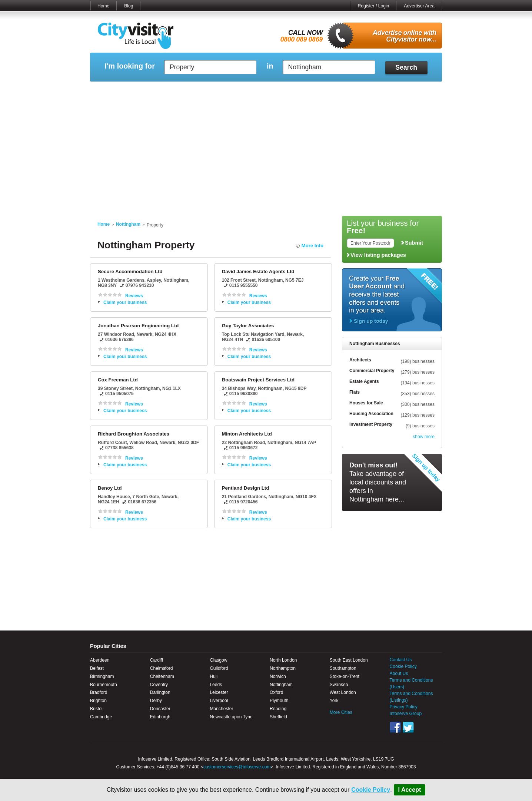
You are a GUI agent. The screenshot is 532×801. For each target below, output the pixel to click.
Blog (129, 6)
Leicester (219, 692)
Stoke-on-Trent (345, 676)
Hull (214, 676)
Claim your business (125, 302)
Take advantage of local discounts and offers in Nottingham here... (378, 482)
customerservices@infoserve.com (237, 767)
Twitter (408, 727)
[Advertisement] (266, 156)
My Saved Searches (312, 91)
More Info (312, 246)
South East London (349, 660)
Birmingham (102, 676)
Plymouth (279, 701)
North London (283, 660)
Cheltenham (162, 676)
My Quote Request (362, 91)
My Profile (270, 91)
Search (406, 67)
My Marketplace (161, 91)
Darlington (160, 692)
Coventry (159, 685)
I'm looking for (129, 66)
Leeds (216, 685)
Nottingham (128, 224)
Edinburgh (160, 717)
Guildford (219, 668)
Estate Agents (364, 381)
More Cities (341, 712)
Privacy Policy (404, 707)
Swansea (339, 685)
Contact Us (401, 660)
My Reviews (235, 91)
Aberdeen (100, 660)
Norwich (278, 676)
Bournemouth (104, 685)
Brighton (98, 701)
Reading (278, 709)
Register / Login (374, 6)
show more (424, 437)
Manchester (221, 709)
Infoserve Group (406, 714)
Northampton (283, 668)
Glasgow (218, 660)
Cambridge (101, 717)
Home (103, 6)
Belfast (97, 668)
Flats (355, 392)
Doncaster (160, 709)
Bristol (96, 709)
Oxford (276, 692)
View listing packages (378, 255)
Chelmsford (162, 668)
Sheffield (278, 717)
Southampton (343, 668)
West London (343, 692)
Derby (156, 701)
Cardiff (157, 660)
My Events (199, 91)
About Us (399, 673)
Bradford (99, 692)
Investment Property (371, 424)
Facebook (395, 727)
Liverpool (219, 701)
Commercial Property (372, 371)
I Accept (410, 790)
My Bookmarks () (410, 91)
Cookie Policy (371, 790)
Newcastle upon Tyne (231, 717)
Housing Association (371, 414)
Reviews (134, 296)
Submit (414, 243)
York (334, 701)
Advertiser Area (419, 6)
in (270, 66)
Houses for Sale (366, 403)
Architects (360, 360)
